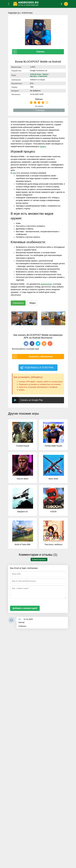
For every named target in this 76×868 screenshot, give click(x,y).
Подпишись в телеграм (37, 368)
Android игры (27, 13)
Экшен (45, 74)
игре (14, 173)
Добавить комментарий (25, 608)
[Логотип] (34, 4)
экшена (43, 146)
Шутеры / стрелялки (39, 76)
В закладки (39, 110)
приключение (46, 284)
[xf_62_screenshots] (24, 318)
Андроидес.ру (14, 13)
